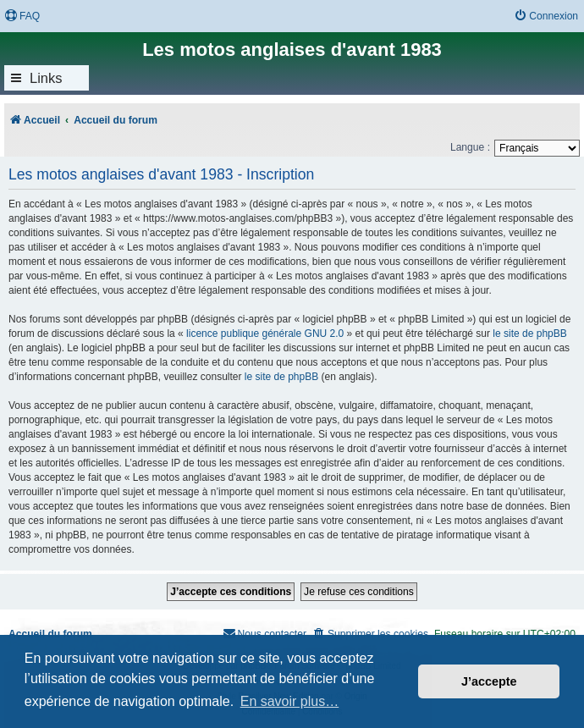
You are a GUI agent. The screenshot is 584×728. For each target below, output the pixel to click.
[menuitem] (22, 17)
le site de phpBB (529, 334)
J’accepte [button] (489, 681)
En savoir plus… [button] (290, 701)
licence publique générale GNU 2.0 (265, 334)
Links (46, 78)
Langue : (470, 147)
